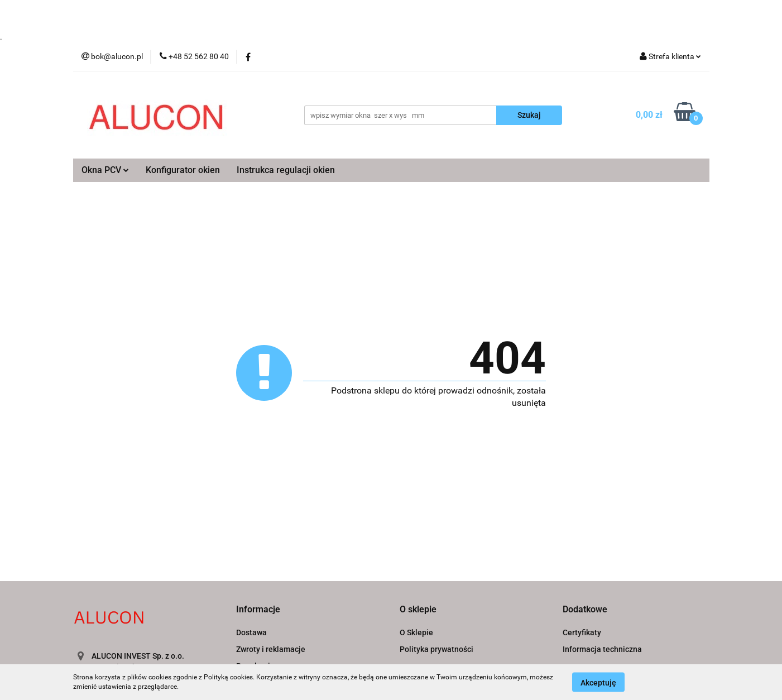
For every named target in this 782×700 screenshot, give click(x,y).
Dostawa (251, 632)
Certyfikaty (582, 632)
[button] (258, 610)
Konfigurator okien (183, 170)
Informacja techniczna (602, 649)
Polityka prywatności (436, 649)
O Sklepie (416, 632)
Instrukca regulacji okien (286, 170)
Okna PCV (105, 170)
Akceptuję (598, 682)
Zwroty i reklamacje (271, 649)
